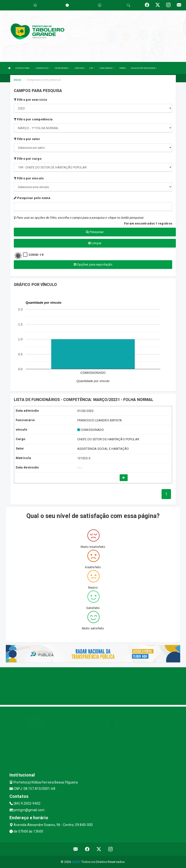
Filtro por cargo (28, 159)
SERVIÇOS (80, 68)
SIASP (76, 862)
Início (18, 80)
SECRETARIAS (62, 68)
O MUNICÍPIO (43, 68)
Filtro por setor (27, 139)
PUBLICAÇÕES (107, 68)
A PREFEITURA (23, 68)
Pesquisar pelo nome (32, 198)
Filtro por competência (33, 119)
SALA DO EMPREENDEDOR (144, 68)
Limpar (95, 243)
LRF (92, 68)
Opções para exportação (93, 264)
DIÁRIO (123, 68)
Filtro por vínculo (29, 178)
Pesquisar (95, 232)
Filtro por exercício (30, 100)
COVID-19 (36, 255)
